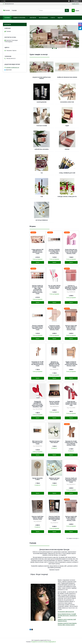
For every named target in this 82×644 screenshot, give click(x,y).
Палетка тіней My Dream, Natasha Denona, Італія (54, 403)
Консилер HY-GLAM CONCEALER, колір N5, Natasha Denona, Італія (38, 364)
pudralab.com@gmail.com (13, 67)
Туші (42, 197)
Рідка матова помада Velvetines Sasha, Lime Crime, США (71, 403)
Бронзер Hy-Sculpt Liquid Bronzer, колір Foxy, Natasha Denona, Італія (71, 443)
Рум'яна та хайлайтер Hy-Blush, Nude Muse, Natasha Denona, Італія (71, 288)
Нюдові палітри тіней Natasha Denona (42, 78)
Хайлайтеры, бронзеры (42, 149)
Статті (53, 18)
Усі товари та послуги (72, 538)
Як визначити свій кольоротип (66, 612)
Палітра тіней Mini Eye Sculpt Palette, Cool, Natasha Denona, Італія (54, 251)
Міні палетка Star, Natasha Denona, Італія (38, 442)
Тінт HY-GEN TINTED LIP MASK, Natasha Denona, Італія (54, 287)
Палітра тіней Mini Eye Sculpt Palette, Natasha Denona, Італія (38, 328)
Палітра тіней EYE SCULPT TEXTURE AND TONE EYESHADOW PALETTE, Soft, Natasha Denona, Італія (38, 290)
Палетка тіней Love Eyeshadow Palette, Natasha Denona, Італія (71, 480)
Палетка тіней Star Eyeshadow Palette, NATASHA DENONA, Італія (54, 518)
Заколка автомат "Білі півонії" (54, 442)
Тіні (42, 173)
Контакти (33, 18)
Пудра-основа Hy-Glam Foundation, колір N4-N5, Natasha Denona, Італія (71, 364)
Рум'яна (67, 149)
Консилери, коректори (67, 102)
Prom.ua (49, 640)
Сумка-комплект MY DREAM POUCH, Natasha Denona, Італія (38, 251)
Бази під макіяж (42, 102)
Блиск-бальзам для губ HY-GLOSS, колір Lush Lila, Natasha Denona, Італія (71, 251)
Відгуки (60, 18)
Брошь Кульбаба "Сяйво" (38, 479)
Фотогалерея (43, 18)
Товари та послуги (19, 18)
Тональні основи (42, 126)
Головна (7, 18)
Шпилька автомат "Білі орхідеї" (54, 479)
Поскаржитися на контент (37, 642)
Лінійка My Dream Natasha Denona (67, 77)
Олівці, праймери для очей (67, 173)
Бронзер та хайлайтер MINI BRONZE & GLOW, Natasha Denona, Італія (54, 364)
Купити (38, 262)
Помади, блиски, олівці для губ (67, 197)
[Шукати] (67, 10)
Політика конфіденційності (50, 642)
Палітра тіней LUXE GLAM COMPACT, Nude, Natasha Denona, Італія (71, 328)
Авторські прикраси (42, 220)
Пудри (67, 126)
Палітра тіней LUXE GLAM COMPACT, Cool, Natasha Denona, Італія (71, 518)
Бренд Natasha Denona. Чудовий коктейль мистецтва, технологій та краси (67, 616)
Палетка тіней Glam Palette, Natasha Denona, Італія (38, 518)
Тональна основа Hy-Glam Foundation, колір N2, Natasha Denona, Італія (54, 328)
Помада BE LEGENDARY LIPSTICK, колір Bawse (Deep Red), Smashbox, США (38, 404)
